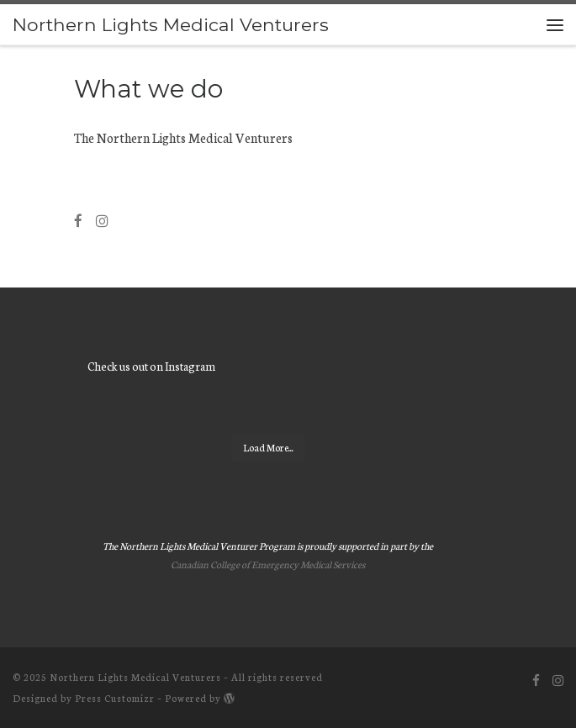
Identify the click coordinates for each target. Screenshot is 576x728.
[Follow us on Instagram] (102, 221)
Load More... (268, 447)
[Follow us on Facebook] (78, 221)
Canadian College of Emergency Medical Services (268, 564)
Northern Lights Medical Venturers (135, 677)
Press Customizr (115, 698)
